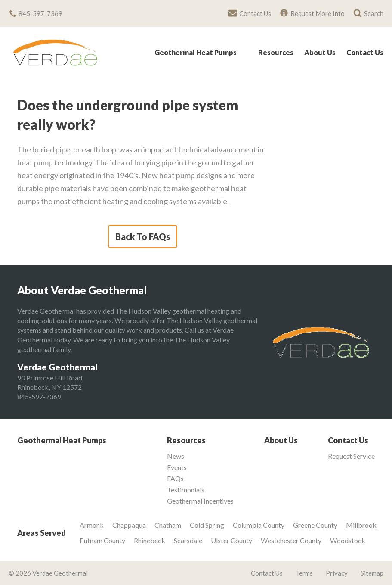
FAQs (175, 479)
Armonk (92, 525)
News (176, 456)
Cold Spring (207, 525)
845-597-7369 (39, 397)
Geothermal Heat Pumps (196, 53)
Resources (276, 53)
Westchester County (291, 540)
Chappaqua (129, 525)
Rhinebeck (150, 540)
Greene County (315, 525)
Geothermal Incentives (200, 501)
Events (177, 467)
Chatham (168, 525)
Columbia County (259, 525)
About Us (320, 53)
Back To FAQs (143, 236)
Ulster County (231, 540)
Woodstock (348, 540)
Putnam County (102, 540)
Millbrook (361, 525)
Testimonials (186, 490)
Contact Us (365, 53)
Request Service (351, 456)
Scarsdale (188, 540)
